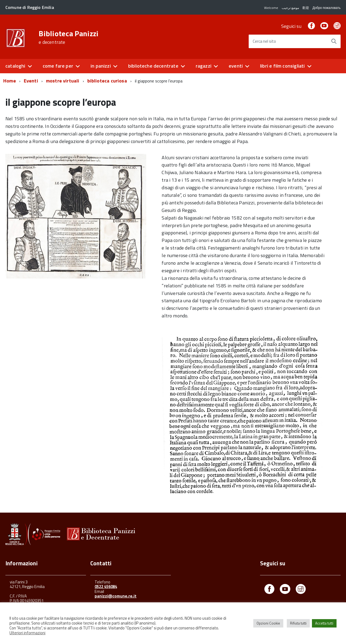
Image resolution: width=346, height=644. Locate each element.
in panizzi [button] (101, 66)
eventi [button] (236, 66)
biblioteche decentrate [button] (153, 66)
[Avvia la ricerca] (334, 41)
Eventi (31, 81)
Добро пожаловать (327, 8)
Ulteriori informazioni (27, 633)
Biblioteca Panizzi (69, 37)
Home (10, 81)
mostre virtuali (63, 81)
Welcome (271, 8)
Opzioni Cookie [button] (268, 623)
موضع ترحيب (290, 8)
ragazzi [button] (204, 66)
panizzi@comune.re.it (116, 596)
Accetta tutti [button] (324, 623)
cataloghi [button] (15, 66)
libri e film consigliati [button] (282, 66)
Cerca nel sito (264, 42)
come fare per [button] (58, 66)
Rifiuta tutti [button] (298, 623)
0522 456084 (106, 587)
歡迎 (306, 8)
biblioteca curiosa (107, 81)
